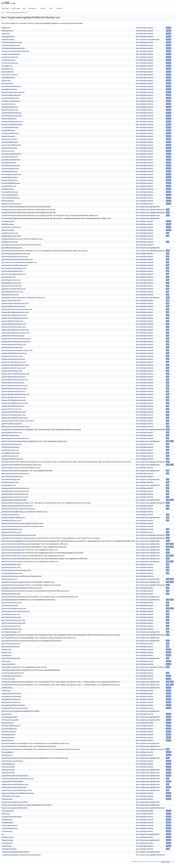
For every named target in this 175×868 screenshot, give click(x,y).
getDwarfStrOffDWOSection (12, 403)
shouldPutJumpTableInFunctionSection (16, 758)
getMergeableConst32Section (13, 491)
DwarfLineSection (8, 136)
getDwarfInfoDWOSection (11, 344)
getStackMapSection (9, 573)
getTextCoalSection (9, 603)
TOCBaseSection (8, 837)
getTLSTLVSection (8, 626)
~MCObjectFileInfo (9, 849)
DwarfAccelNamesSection (11, 95)
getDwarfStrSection (9, 409)
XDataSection (7, 846)
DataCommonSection (10, 75)
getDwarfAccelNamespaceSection (14, 309)
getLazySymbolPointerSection (13, 474)
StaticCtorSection (8, 770)
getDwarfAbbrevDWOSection (12, 303)
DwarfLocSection (8, 151)
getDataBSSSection (9, 283)
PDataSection (7, 714)
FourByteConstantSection (11, 227)
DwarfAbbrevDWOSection (11, 86)
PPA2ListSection (8, 723)
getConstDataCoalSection (11, 268)
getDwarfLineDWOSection (11, 353)
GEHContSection (8, 230)
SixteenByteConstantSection (12, 761)
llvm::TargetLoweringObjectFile (148, 39)
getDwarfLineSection (9, 356)
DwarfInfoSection (8, 130)
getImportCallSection (10, 459)
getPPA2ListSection (9, 520)
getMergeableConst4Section (12, 494)
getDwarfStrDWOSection (11, 400)
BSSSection (6, 34)
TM (3, 834)
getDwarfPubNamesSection (12, 386)
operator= (5, 711)
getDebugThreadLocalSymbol (13, 298)
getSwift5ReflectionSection (12, 591)
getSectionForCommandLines (13, 535)
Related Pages (15, 8)
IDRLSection (6, 661)
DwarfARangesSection (10, 107)
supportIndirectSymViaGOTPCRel (14, 790)
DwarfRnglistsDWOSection (12, 174)
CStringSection (7, 66)
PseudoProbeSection (9, 729)
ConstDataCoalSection (10, 57)
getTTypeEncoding (9, 632)
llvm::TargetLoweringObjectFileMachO (45, 23)
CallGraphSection (8, 37)
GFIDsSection (7, 650)
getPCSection (7, 512)
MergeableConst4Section (11, 699)
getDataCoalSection (9, 286)
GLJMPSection (7, 655)
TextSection (6, 814)
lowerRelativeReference (11, 685)
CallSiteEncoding (8, 39)
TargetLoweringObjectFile (11, 802)
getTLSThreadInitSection (11, 623)
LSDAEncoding (7, 688)
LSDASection (6, 691)
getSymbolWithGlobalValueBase (14, 597)
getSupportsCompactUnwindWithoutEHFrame (19, 588)
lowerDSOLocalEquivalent (11, 682)
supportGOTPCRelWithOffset (12, 784)
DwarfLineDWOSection (10, 133)
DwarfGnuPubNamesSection (12, 122)
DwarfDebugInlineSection (11, 113)
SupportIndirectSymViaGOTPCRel (14, 787)
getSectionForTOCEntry (10, 562)
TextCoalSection (8, 811)
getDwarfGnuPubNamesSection (14, 339)
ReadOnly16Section (9, 732)
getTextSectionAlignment (11, 608)
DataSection (6, 81)
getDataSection (7, 295)
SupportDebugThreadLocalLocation (15, 776)
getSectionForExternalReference (14, 544)
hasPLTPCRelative (8, 658)
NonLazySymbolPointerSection (13, 705)
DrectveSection (7, 83)
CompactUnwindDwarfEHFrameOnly (15, 51)
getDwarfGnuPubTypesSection (13, 342)
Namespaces (33, 8)
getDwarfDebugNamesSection (13, 333)
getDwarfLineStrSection (11, 359)
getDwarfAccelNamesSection (13, 312)
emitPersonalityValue (10, 215)
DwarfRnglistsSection (10, 177)
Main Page (5, 8)
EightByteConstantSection (11, 204)
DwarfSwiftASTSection (10, 192)
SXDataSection (7, 799)
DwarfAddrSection (8, 104)
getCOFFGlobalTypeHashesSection (14, 259)
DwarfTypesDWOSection (11, 198)
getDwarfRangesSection (11, 391)
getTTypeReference (9, 638)
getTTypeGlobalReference (11, 635)
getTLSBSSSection (8, 614)
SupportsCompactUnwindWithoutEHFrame (18, 793)
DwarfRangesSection (9, 171)
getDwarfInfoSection (9, 347)
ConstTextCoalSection (10, 63)
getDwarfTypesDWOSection (12, 418)
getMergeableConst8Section (12, 497)
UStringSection (7, 843)
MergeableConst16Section (11, 693)
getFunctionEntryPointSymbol (13, 441)
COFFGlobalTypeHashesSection (13, 48)
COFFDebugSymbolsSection (12, 42)
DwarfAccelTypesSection (11, 101)
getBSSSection (7, 242)
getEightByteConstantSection (13, 427)
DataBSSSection (7, 69)
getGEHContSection (9, 444)
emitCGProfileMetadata (10, 207)
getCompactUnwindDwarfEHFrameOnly (17, 262)
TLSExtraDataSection (9, 825)
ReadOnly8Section (8, 735)
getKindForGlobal (8, 471)
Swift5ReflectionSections (11, 796)
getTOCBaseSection (9, 629)
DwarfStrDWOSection (10, 180)
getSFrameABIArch (9, 564)
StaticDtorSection (8, 773)
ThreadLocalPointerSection (12, 817)
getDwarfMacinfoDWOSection (13, 374)
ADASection (6, 28)
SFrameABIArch (7, 752)
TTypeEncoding (7, 840)
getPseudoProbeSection (11, 526)
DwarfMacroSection (9, 163)
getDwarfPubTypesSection (12, 388)
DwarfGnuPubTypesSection (12, 125)
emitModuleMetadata (10, 213)
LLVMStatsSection (8, 679)
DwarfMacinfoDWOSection (12, 154)
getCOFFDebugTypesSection (12, 257)
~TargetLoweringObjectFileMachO (14, 855)
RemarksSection (8, 740)
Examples (59, 8)
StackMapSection (8, 764)
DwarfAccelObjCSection (10, 98)
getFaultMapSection (9, 432)
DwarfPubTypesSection (10, 169)
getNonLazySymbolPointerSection (14, 506)
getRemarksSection (9, 532)
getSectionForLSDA (9, 556)
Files (51, 8)
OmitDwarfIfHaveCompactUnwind (15, 708)
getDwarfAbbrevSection (11, 306)
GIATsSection (6, 652)
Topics (24, 8)
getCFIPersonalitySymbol (11, 251)
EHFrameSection (8, 201)
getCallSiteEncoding (9, 248)
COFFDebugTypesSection (11, 45)
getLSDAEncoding (8, 479)
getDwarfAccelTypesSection (12, 318)
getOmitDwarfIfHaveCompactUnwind (16, 509)
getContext (6, 277)
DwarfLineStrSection (9, 139)
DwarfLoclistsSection (9, 148)
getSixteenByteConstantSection (14, 570)
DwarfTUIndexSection (10, 195)
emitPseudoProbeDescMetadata (14, 218)
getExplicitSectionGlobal (11, 430)
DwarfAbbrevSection (9, 89)
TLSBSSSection (7, 820)
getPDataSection (8, 515)
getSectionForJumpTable (11, 550)
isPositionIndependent (10, 673)
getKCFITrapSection (9, 468)
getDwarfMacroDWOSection (12, 380)
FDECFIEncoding (8, 224)
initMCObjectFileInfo (9, 670)
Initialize (5, 667)
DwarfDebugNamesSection (12, 116)
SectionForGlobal (8, 743)
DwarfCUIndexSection (10, 110)
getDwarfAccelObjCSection (12, 315)
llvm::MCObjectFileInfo (145, 28)
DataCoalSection (8, 72)
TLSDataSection (7, 823)
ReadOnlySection (8, 737)
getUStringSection (8, 644)
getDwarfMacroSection (10, 383)
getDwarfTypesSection (10, 421)
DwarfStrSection (8, 189)
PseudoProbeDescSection (11, 726)
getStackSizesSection (10, 576)
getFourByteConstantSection (13, 438)
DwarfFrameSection (9, 119)
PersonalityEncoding (9, 717)
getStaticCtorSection (9, 582)
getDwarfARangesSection (11, 324)
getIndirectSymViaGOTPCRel (12, 462)
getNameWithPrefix (9, 503)
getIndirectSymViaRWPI (11, 465)
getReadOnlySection (9, 529)
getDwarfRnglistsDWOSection (13, 394)
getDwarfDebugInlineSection (13, 330)
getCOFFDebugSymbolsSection (13, 254)
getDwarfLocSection (9, 371)
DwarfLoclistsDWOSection (11, 145)
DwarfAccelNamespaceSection (13, 92)
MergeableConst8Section (11, 702)
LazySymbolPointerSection (12, 676)
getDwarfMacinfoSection (11, 377)
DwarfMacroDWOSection (11, 160)
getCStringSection (8, 280)
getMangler (6, 485)
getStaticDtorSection (9, 585)
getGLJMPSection (8, 453)
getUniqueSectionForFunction (13, 641)
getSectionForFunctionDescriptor (14, 547)
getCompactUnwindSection (12, 265)
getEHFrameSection (9, 424)
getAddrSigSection (9, 236)
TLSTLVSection (7, 831)
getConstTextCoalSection (11, 274)
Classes (44, 8)
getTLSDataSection (9, 617)
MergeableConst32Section (11, 696)
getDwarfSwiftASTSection (11, 412)
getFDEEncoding (8, 435)
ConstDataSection (8, 60)
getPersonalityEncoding (11, 518)
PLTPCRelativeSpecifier (10, 720)
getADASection (7, 233)
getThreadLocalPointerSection (13, 611)
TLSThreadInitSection (10, 828)
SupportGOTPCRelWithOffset (12, 781)
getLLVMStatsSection (10, 476)
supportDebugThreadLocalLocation (15, 779)
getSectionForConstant (10, 538)
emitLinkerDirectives (9, 210)
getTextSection (7, 606)
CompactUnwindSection (11, 54)
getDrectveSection (9, 301)
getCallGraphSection (9, 245)
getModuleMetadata (9, 500)
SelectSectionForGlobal (10, 749)
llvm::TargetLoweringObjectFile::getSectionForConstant (23, 541)
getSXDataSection (8, 594)
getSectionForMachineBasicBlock (14, 559)
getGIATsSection (8, 450)
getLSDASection (8, 482)
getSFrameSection (8, 567)
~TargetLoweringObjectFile (12, 852)
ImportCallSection (8, 664)
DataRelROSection (8, 78)
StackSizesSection (8, 767)
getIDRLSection (7, 456)
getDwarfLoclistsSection (11, 368)
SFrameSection (7, 755)
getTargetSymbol (8, 600)
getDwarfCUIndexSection (11, 327)
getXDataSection (8, 647)
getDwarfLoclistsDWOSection (13, 365)
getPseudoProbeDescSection (12, 523)
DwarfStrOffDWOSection (11, 183)
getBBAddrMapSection (10, 239)
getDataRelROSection (10, 292)
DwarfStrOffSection (9, 186)
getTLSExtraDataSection (11, 620)
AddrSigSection (7, 31)
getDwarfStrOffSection (10, 406)
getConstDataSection (10, 271)
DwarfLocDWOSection (10, 142)
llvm (3, 12)
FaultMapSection (8, 221)
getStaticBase (7, 579)
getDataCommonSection (11, 289)
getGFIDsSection (8, 447)
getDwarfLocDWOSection (11, 362)
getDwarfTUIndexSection (11, 415)
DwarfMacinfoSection (10, 157)
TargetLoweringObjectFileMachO (17, 12)
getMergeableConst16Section (13, 488)
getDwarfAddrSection (10, 321)
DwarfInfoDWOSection (10, 127)
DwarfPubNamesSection (11, 166)
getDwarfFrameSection (10, 336)
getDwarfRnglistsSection (11, 397)
